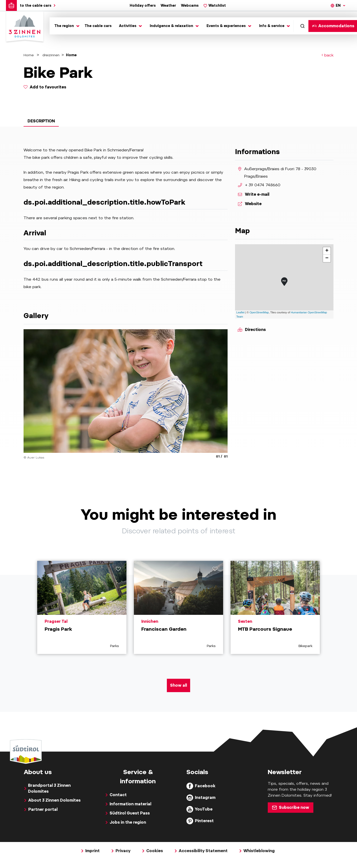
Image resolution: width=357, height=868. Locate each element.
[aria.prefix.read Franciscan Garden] (178, 607)
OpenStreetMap (259, 312)
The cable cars (98, 26)
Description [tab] (41, 121)
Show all (178, 685)
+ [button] (327, 251)
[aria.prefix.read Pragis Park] (82, 607)
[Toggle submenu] (66, 26)
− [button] (327, 258)
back (327, 55)
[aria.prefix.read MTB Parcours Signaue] (275, 607)
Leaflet (240, 312)
